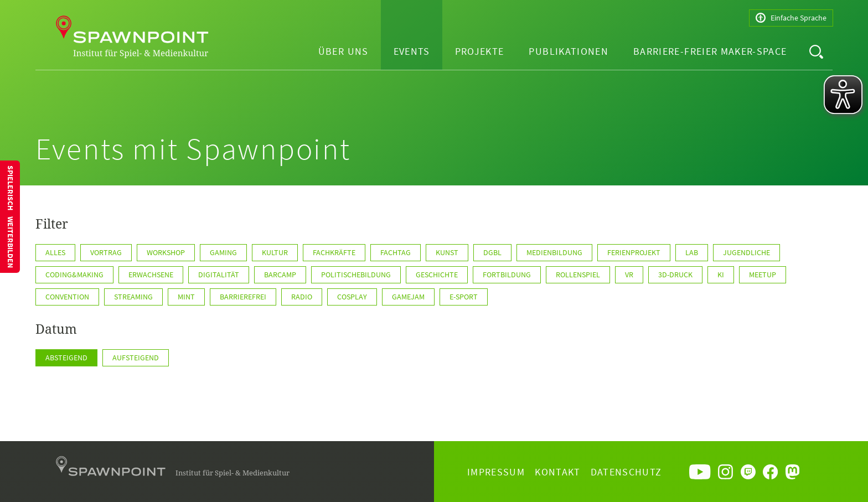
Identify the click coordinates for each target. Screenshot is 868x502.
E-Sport (464, 297)
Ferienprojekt (634, 252)
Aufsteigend (136, 358)
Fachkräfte (334, 252)
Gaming (223, 252)
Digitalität (219, 275)
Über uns (343, 51)
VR (629, 275)
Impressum (496, 472)
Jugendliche (746, 252)
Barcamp (280, 275)
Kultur (275, 252)
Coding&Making (74, 275)
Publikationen (569, 51)
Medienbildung (554, 252)
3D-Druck (675, 275)
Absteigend (66, 358)
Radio (302, 297)
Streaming (133, 297)
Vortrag (106, 252)
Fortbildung (507, 275)
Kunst (447, 252)
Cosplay (352, 297)
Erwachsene (151, 275)
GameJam (408, 297)
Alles (55, 252)
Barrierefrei (243, 297)
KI (721, 275)
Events (412, 51)
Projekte (480, 51)
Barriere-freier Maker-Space (710, 51)
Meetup (763, 275)
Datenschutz (626, 472)
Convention (67, 297)
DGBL (492, 252)
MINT (186, 297)
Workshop (166, 252)
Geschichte (437, 275)
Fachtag (396, 252)
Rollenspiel (578, 275)
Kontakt (557, 472)
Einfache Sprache (791, 18)
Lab (692, 252)
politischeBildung (356, 275)
